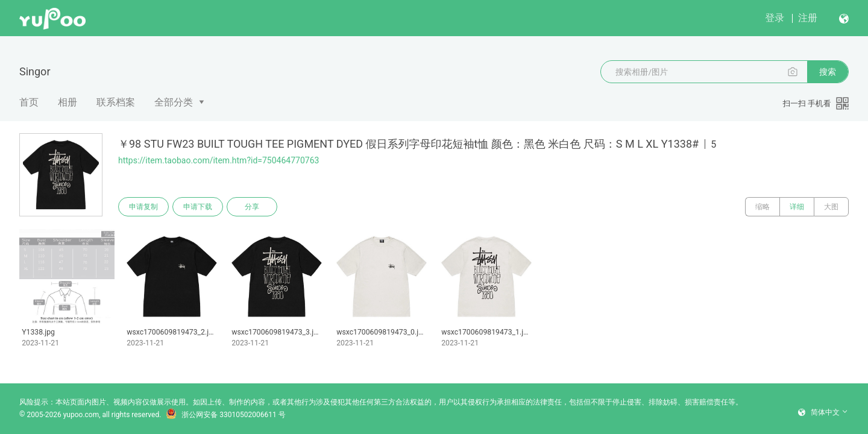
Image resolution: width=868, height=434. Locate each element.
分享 (252, 207)
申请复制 (143, 207)
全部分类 (174, 102)
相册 (68, 102)
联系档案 (116, 102)
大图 (831, 207)
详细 (797, 207)
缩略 (763, 207)
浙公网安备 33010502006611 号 (225, 415)
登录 (775, 18)
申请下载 (198, 207)
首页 (29, 102)
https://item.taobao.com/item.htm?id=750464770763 (219, 160)
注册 (808, 18)
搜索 (828, 72)
